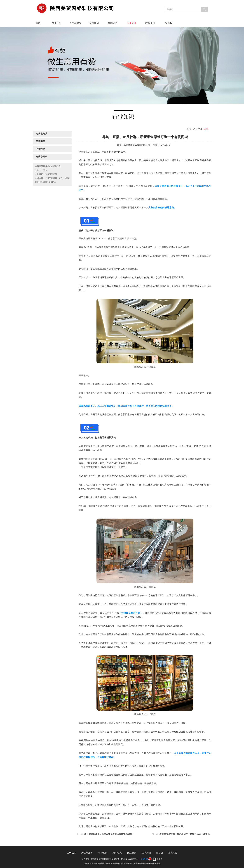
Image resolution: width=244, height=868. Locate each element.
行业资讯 (131, 23)
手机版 (160, 859)
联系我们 (150, 23)
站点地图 (173, 853)
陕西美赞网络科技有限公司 (137, 145)
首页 (38, 23)
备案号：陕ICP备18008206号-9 (126, 859)
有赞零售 (40, 141)
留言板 (169, 23)
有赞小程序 (42, 157)
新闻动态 (113, 23)
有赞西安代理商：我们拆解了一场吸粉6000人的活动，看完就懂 (190, 834)
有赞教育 (40, 149)
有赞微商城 (42, 134)
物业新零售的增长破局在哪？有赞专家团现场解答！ (109, 834)
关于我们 (57, 23)
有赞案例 (94, 23)
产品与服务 (75, 23)
